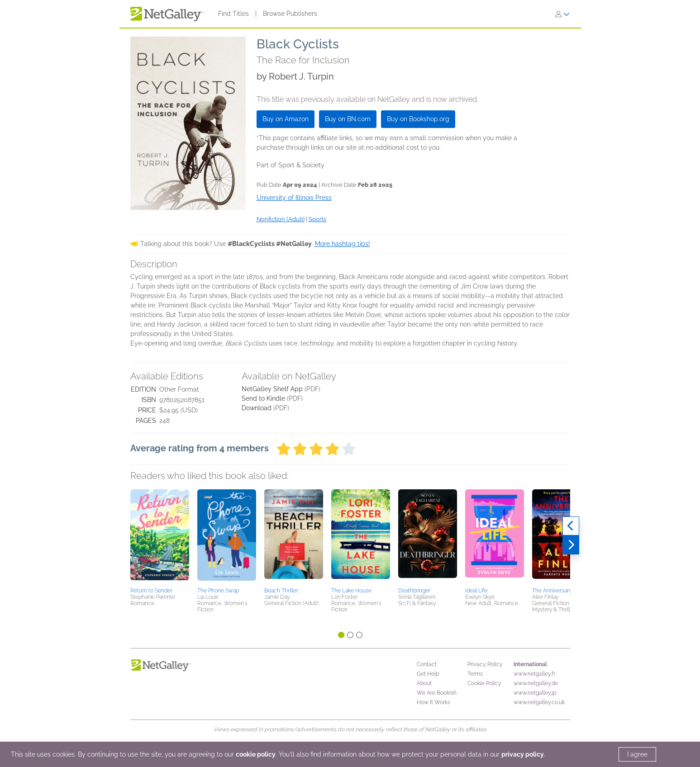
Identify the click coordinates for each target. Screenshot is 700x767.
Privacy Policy (485, 664)
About (424, 683)
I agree (637, 754)
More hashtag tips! (343, 244)
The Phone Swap (218, 591)
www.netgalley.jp (535, 693)
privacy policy (523, 754)
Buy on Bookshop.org (418, 119)
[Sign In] (562, 14)
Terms (475, 674)
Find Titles (233, 14)
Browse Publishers (290, 14)
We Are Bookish (437, 693)
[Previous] (571, 526)
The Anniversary (552, 591)
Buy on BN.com (348, 119)
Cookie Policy (484, 683)
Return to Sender (151, 591)
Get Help (428, 674)
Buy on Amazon (286, 119)
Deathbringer (414, 591)
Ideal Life (476, 591)
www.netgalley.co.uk (539, 702)
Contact (427, 664)
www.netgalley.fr (534, 674)
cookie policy (256, 754)
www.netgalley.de (536, 683)
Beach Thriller (281, 591)
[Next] (571, 545)
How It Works (433, 702)
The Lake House (351, 591)
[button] (160, 537)
